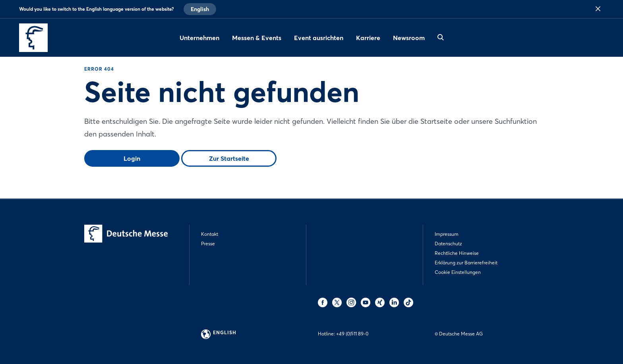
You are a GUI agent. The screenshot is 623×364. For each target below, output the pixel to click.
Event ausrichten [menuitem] (319, 38)
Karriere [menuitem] (368, 38)
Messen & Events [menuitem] (257, 38)
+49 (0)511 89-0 (352, 334)
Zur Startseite (229, 158)
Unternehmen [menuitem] (199, 38)
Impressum (447, 234)
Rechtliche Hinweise (457, 253)
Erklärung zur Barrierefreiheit (466, 263)
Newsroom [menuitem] (409, 38)
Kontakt (210, 234)
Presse (208, 244)
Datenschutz (448, 244)
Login (132, 158)
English (200, 9)
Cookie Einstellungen (458, 272)
